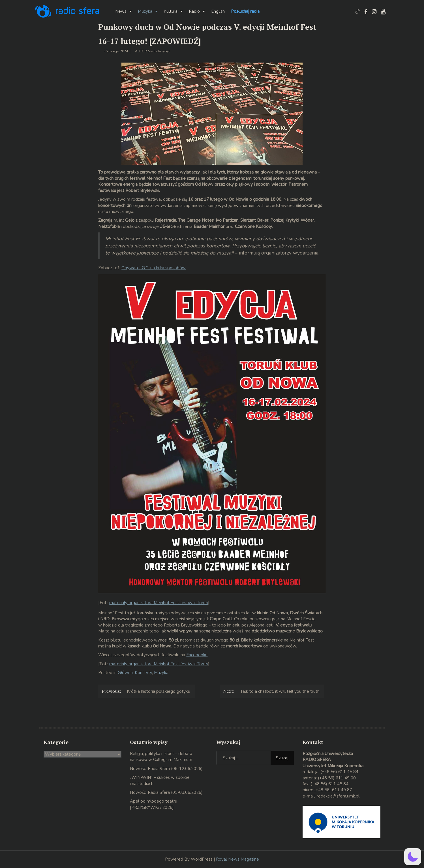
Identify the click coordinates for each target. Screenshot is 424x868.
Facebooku (197, 655)
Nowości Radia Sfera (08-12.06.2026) (166, 769)
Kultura (171, 11)
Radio (194, 11)
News (121, 11)
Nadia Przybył (159, 51)
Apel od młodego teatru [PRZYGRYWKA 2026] (154, 804)
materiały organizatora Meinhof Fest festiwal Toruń (159, 603)
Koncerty (143, 673)
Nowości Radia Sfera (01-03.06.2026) (166, 792)
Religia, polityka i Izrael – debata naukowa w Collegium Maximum (161, 757)
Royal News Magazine (237, 859)
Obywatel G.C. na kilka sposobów (154, 268)
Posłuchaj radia (245, 11)
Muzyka (145, 11)
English (218, 11)
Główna (125, 673)
